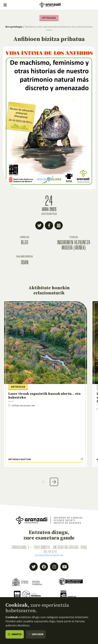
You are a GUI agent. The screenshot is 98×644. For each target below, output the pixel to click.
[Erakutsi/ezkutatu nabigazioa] (5, 5)
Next (54, 485)
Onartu (15, 634)
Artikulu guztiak (20, 463)
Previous (44, 485)
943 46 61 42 (50, 555)
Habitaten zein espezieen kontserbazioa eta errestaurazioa (60, 28)
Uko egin (36, 634)
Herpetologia (19, 27)
